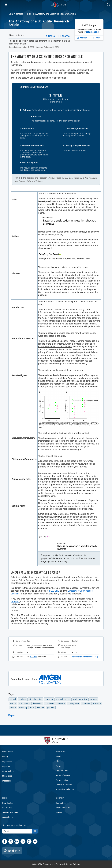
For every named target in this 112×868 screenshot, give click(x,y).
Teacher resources (10, 812)
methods (97, 704)
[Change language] (12, 851)
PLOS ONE (54, 592)
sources (41, 708)
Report (12, 716)
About (59, 757)
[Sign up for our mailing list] (35, 831)
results (13, 708)
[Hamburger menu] (6, 5)
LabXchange (93, 41)
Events (59, 812)
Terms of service (63, 775)
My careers (7, 776)
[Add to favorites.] (63, 36)
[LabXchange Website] (82, 47)
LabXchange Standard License (85, 657)
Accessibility (8, 817)
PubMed (15, 602)
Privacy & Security (64, 785)
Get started (7, 808)
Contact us (61, 803)
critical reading (35, 700)
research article (63, 700)
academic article (80, 700)
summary (23, 708)
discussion (37, 704)
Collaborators (62, 771)
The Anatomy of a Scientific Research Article (54, 14)
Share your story (63, 808)
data (32, 708)
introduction (24, 704)
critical (13, 700)
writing (93, 700)
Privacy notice (62, 780)
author (13, 704)
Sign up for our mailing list (14, 825)
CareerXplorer (8, 771)
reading (22, 700)
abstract (61, 704)
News (58, 766)
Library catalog (16, 14)
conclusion (50, 704)
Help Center (7, 803)
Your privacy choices (65, 789)
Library (5, 757)
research (49, 700)
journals (51, 708)
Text (28, 14)
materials (86, 704)
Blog (58, 761)
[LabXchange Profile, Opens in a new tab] (96, 47)
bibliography (73, 704)
